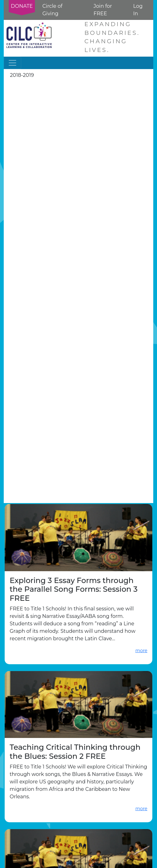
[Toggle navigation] (12, 63)
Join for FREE (103, 10)
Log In (138, 10)
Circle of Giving (52, 10)
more (141, 651)
